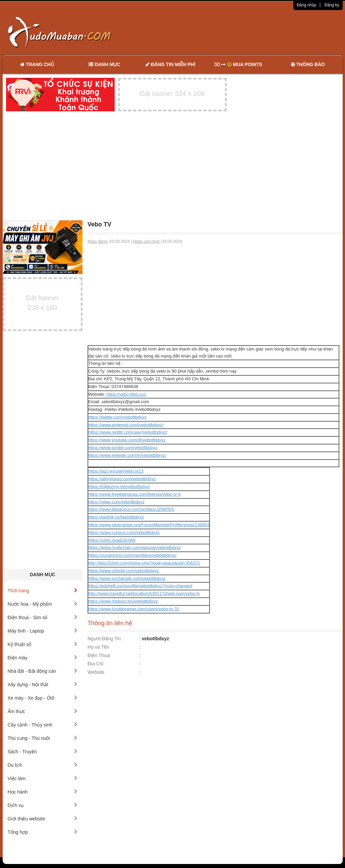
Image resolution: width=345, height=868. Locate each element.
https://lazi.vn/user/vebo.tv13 (116, 471)
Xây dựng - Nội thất (43, 685)
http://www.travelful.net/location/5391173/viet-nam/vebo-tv (144, 593)
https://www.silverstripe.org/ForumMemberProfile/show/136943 (149, 525)
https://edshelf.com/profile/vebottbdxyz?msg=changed (140, 586)
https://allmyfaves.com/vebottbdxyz (122, 479)
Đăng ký (332, 5)
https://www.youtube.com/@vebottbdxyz (127, 440)
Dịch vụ (43, 805)
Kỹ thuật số (43, 644)
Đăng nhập (307, 5)
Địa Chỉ (96, 664)
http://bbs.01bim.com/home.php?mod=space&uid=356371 (144, 563)
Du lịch (43, 765)
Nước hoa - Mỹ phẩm (43, 604)
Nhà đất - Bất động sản (43, 671)
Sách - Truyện (43, 752)
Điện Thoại (99, 655)
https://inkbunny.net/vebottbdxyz (119, 486)
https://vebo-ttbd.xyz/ (126, 394)
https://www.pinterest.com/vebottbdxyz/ (126, 425)
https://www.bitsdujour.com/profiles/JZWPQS (131, 509)
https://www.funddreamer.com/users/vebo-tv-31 (134, 609)
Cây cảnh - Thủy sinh (43, 725)
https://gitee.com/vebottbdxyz (116, 502)
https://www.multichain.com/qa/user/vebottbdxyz (135, 548)
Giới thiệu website (43, 819)
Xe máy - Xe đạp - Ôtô (43, 698)
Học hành (43, 792)
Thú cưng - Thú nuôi (43, 738)
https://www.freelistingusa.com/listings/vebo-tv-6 (134, 494)
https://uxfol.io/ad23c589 (112, 540)
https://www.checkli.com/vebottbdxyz (124, 571)
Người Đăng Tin (104, 639)
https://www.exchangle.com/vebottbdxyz (127, 578)
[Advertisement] (243, 32)
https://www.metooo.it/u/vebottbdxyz (123, 601)
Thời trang (43, 591)
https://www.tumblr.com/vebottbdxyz (123, 448)
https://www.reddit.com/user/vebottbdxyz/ (128, 432)
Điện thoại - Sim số (43, 617)
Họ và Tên (98, 647)
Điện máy (43, 658)
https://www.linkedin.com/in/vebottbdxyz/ (127, 455)
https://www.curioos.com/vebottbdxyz (124, 532)
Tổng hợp (43, 832)
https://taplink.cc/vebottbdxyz (116, 517)
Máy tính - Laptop (43, 631)
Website (96, 672)
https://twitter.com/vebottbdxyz (117, 417)
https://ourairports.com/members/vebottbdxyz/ (132, 555)
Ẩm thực (43, 711)
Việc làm (43, 778)
